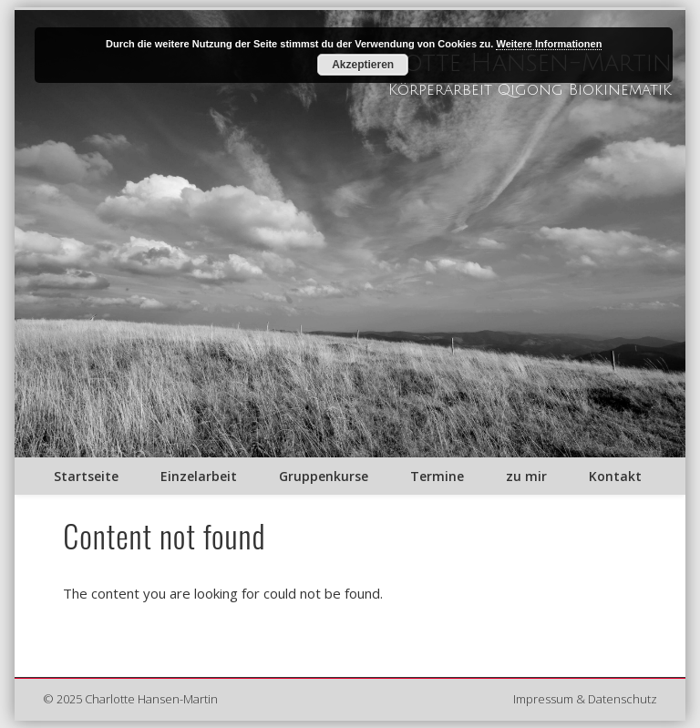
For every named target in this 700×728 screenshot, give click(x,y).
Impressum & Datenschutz (585, 699)
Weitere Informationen (549, 44)
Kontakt (615, 476)
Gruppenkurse (324, 476)
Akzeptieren (363, 65)
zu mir (526, 476)
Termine (437, 476)
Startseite (86, 476)
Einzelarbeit (199, 476)
